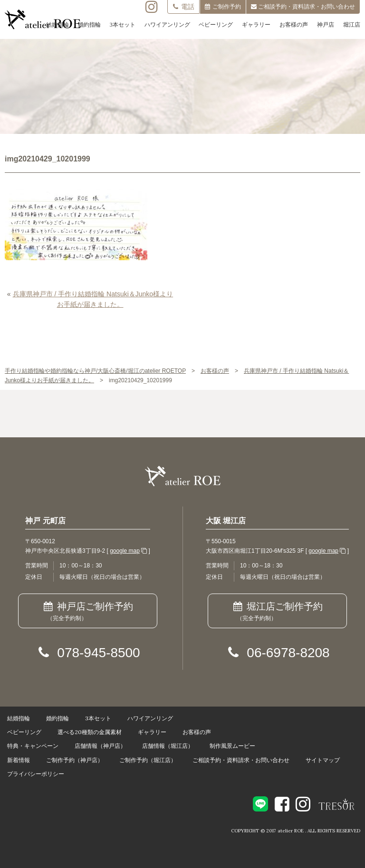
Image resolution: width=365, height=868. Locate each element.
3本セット (123, 25)
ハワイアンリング (167, 25)
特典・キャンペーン (33, 746)
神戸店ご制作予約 (88, 612)
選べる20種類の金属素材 (90, 732)
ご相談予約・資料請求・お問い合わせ (241, 760)
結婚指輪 (58, 25)
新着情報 (19, 760)
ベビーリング (216, 25)
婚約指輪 (89, 25)
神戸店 (326, 25)
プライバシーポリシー (36, 774)
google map (125, 551)
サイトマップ (323, 760)
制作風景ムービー (232, 746)
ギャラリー (256, 25)
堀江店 (352, 25)
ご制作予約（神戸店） (75, 760)
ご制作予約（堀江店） (148, 760)
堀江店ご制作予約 (277, 612)
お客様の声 (294, 25)
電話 (183, 7)
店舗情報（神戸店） (100, 746)
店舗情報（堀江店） (168, 746)
